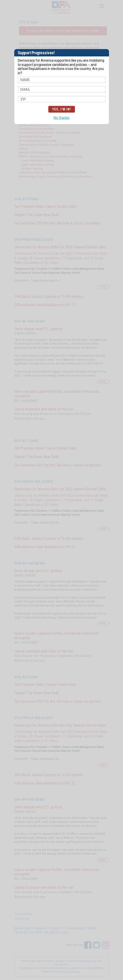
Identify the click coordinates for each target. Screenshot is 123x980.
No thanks (61, 118)
